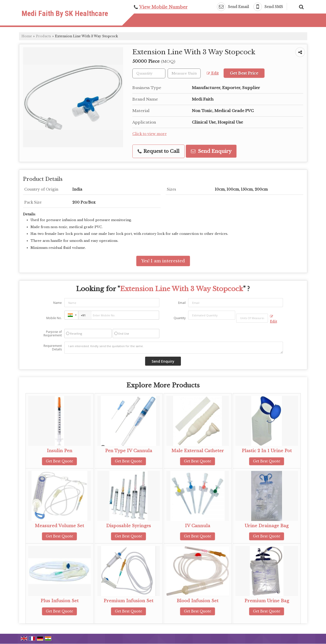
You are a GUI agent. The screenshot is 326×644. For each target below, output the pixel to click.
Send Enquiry (211, 151)
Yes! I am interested (163, 261)
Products (44, 36)
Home (27, 36)
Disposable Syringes (128, 526)
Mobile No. (54, 318)
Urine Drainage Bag (267, 526)
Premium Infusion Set (128, 601)
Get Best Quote (59, 461)
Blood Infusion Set (198, 601)
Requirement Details (53, 348)
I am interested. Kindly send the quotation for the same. (174, 348)
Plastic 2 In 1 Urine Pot (267, 451)
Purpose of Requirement (53, 334)
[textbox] (184, 73)
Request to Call (158, 151)
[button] (163, 7)
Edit (213, 73)
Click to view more (149, 134)
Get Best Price (244, 73)
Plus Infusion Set (60, 601)
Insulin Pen (60, 451)
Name (58, 303)
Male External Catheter (198, 451)
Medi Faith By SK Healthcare (65, 14)
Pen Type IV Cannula (129, 451)
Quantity (180, 318)
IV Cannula (198, 526)
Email (182, 303)
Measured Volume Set (59, 526)
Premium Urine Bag (267, 601)
